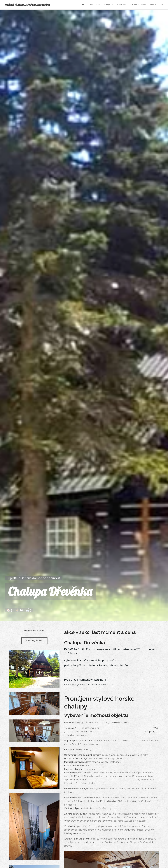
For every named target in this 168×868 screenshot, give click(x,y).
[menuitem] (81, 5)
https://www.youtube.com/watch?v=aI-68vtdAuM (89, 684)
